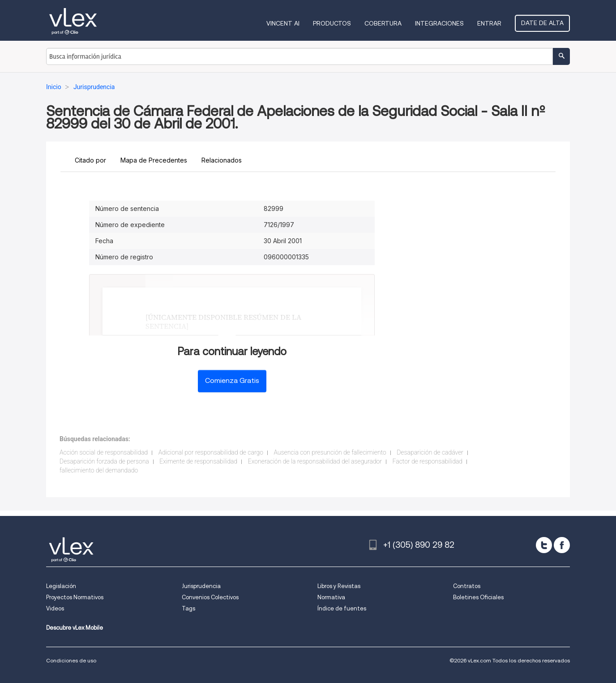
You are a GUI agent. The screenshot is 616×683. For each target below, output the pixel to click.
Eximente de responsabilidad (198, 461)
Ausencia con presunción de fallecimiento (330, 452)
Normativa (331, 597)
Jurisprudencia (201, 586)
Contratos (467, 586)
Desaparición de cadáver (430, 452)
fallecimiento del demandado (99, 470)
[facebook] (562, 545)
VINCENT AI (283, 23)
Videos (55, 608)
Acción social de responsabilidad (104, 452)
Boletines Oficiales (478, 597)
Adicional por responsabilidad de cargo (211, 452)
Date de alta (542, 23)
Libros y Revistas (339, 586)
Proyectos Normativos (75, 597)
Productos (332, 23)
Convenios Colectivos (210, 597)
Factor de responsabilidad (428, 461)
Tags (188, 608)
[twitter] (544, 545)
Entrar (489, 23)
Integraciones (439, 23)
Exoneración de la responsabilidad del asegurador (315, 461)
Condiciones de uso (71, 660)
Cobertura (383, 23)
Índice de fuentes (342, 608)
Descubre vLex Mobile (75, 628)
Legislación (61, 586)
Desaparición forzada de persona (104, 461)
